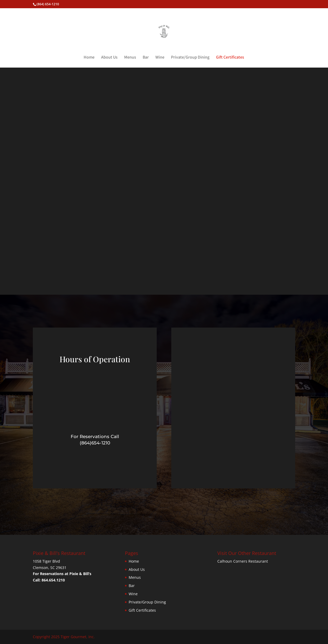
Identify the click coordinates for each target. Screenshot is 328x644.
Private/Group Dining (190, 58)
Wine (160, 58)
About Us (109, 58)
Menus (130, 58)
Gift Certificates (230, 58)
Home (89, 58)
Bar (146, 58)
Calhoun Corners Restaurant (243, 561)
